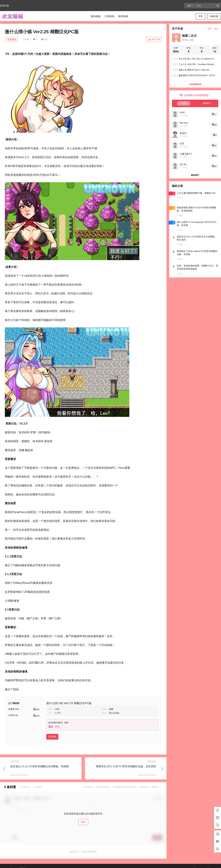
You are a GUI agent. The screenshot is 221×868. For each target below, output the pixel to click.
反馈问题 (4, 6)
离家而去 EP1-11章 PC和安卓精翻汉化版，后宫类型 (126, 766)
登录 (201, 16)
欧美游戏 (12, 39)
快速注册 (214, 16)
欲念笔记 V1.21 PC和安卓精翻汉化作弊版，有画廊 (40, 766)
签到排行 (195, 175)
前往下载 (154, 39)
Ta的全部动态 (195, 84)
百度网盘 (52, 737)
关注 (209, 29)
